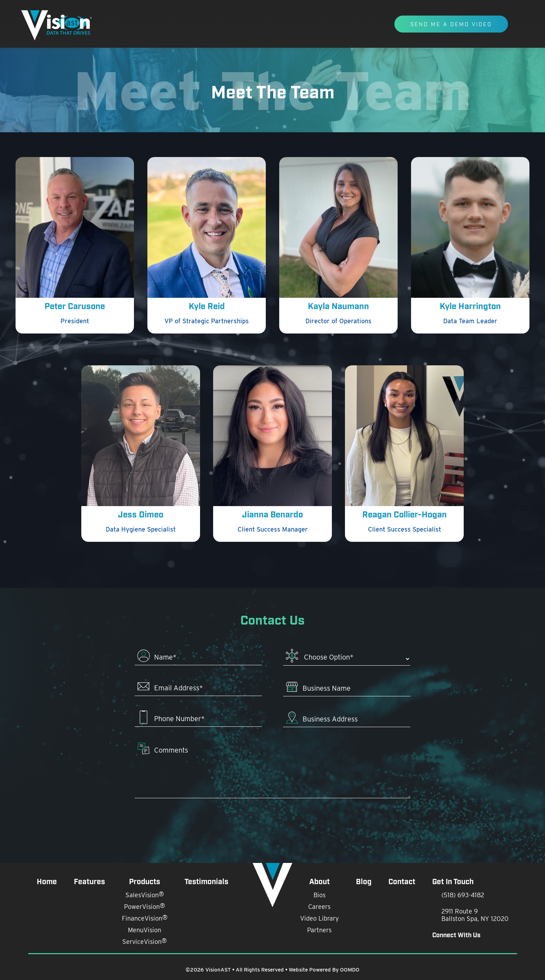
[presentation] (273, 824)
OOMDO (350, 970)
